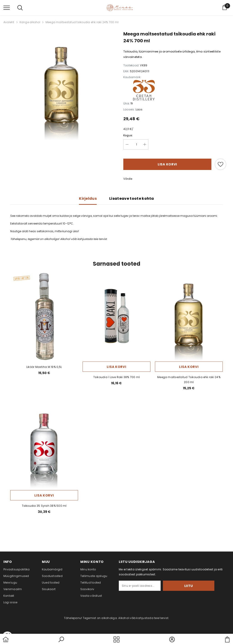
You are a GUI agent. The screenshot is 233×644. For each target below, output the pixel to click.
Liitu (200, 584)
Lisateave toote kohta (132, 196)
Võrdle (128, 176)
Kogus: (128, 133)
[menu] (7, 6)
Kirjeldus (88, 196)
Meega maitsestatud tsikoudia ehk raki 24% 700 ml (82, 20)
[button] (61, 639)
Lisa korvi (167, 162)
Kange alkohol (30, 20)
